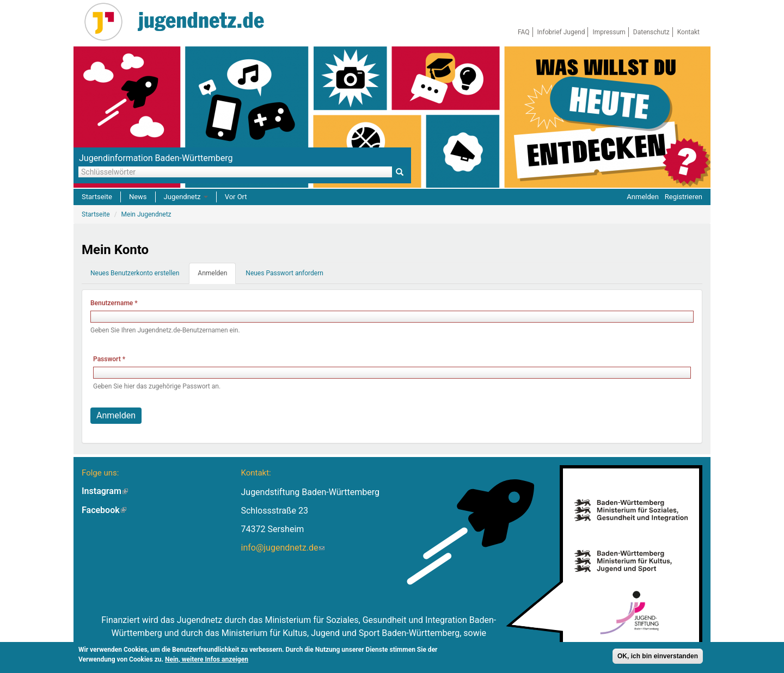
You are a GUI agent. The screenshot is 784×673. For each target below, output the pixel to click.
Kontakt (688, 32)
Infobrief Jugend (561, 32)
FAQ (524, 32)
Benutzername (114, 303)
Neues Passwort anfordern (284, 273)
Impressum (609, 32)
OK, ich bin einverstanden (658, 657)
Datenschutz (651, 32)
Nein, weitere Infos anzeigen (207, 660)
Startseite (97, 197)
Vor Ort (236, 197)
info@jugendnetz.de (283, 548)
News (138, 197)
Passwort (109, 359)
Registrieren (684, 197)
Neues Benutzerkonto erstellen (135, 273)
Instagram (105, 491)
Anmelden (643, 197)
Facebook (104, 510)
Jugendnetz (186, 197)
